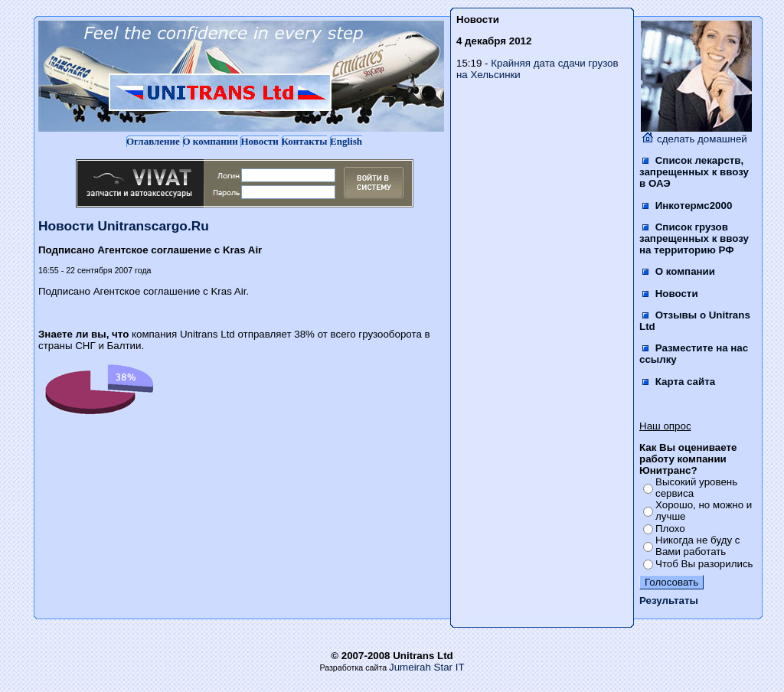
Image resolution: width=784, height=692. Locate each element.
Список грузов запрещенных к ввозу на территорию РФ (694, 238)
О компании (211, 141)
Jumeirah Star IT (427, 667)
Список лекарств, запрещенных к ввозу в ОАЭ (694, 172)
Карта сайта (679, 382)
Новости (259, 141)
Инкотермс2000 (687, 206)
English (346, 141)
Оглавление (153, 141)
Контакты (305, 141)
